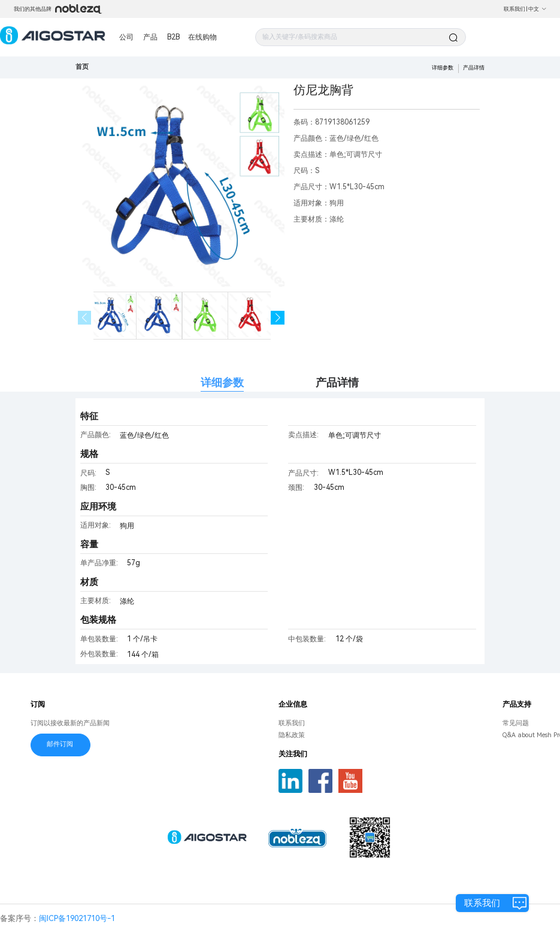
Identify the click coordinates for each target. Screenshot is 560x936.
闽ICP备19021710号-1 (77, 918)
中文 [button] (538, 9)
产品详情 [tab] (337, 382)
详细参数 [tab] (222, 382)
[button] (278, 318)
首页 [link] (82, 67)
